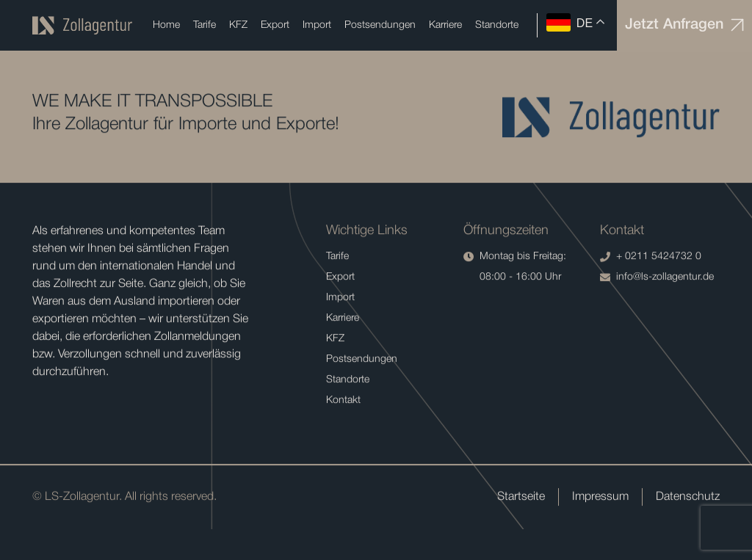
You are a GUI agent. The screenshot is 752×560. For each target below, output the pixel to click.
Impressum (600, 498)
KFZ (238, 25)
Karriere (445, 25)
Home (166, 25)
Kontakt (343, 401)
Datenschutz (688, 498)
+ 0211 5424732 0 (651, 258)
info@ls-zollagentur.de (657, 278)
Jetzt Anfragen (684, 25)
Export (275, 25)
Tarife (205, 25)
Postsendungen (380, 25)
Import (317, 25)
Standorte (497, 25)
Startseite (521, 498)
